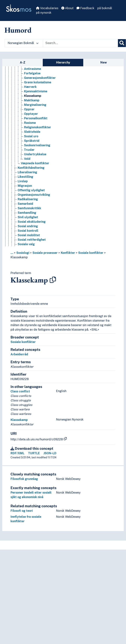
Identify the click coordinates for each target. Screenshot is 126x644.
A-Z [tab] (23, 62)
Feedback (85, 8)
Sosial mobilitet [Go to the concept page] (29, 235)
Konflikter (68, 253)
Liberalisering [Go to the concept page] (27, 172)
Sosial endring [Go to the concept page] (28, 226)
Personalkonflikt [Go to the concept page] (36, 118)
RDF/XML (17, 453)
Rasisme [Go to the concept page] (30, 123)
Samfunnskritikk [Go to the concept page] (29, 208)
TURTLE (34, 453)
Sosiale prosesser (45, 253)
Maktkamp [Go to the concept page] (32, 100)
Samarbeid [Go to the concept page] (25, 204)
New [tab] (104, 62)
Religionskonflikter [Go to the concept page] (37, 127)
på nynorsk (44, 13)
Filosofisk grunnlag (24, 479)
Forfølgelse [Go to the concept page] (32, 73)
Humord (18, 30)
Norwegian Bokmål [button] (23, 43)
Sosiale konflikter (91, 253)
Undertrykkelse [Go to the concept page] (35, 154)
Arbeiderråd (19, 354)
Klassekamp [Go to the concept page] (33, 96)
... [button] (12, 253)
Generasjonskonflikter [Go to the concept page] (40, 78)
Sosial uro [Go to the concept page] (31, 136)
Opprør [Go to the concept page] (29, 109)
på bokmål (105, 8)
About (67, 8)
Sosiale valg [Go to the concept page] (26, 244)
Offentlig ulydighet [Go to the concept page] (31, 190)
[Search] (122, 43)
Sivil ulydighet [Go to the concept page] (28, 217)
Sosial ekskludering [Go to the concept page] (32, 222)
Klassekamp (19, 257)
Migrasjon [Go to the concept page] (25, 186)
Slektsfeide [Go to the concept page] (32, 132)
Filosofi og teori (22, 511)
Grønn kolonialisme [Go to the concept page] (38, 82)
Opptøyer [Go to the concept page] (31, 114)
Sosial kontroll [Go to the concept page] (28, 231)
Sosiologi (23, 253)
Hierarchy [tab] (63, 62)
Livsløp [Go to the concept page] (23, 181)
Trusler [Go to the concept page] (29, 150)
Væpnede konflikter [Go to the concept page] (35, 163)
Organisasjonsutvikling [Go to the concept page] (34, 195)
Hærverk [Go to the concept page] (30, 87)
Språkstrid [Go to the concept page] (32, 141)
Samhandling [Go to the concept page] (27, 213)
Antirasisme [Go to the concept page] (33, 69)
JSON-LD (50, 453)
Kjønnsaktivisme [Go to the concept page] (36, 91)
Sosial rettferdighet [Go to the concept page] (32, 240)
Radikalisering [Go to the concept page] (28, 199)
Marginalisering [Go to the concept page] (35, 105)
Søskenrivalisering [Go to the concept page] (37, 145)
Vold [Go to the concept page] (27, 159)
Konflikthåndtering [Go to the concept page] (31, 168)
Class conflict (20, 391)
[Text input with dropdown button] (80, 43)
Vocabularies (47, 8)
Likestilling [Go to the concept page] (25, 177)
